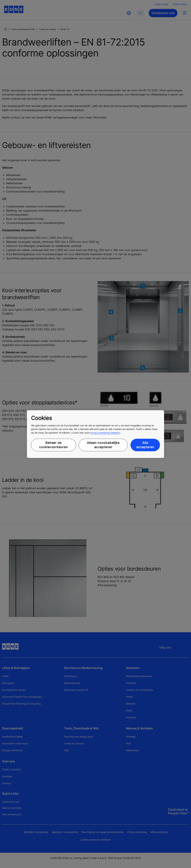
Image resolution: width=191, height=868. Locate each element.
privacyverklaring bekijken (105, 433)
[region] (95, 434)
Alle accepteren (145, 445)
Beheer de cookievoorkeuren (53, 445)
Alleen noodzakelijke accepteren (103, 445)
